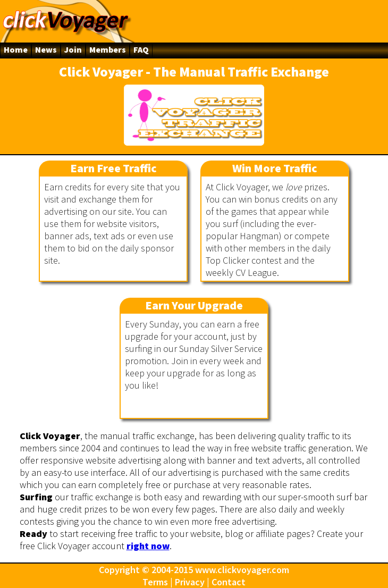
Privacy (190, 582)
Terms (155, 582)
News (46, 49)
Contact (229, 582)
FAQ (141, 49)
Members (108, 49)
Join (73, 49)
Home (16, 49)
